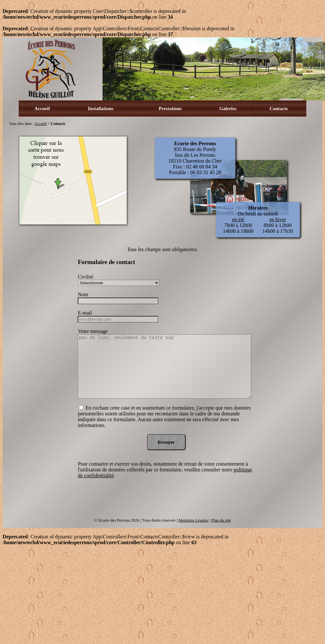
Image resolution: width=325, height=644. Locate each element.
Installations (101, 109)
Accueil (42, 109)
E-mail (85, 313)
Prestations (170, 109)
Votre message (93, 331)
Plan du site (221, 520)
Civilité (85, 277)
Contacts (279, 109)
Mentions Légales (194, 520)
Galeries (228, 109)
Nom (83, 294)
